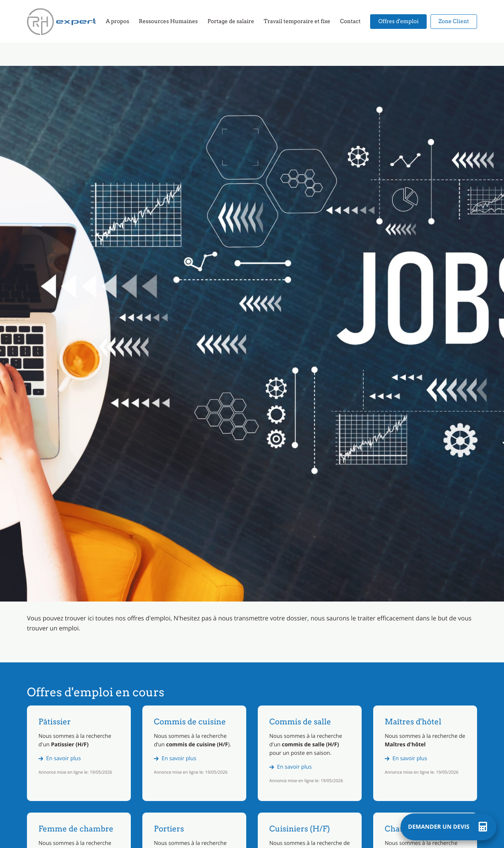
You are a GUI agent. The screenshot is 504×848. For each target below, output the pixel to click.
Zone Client (454, 22)
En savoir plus (63, 758)
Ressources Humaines (168, 22)
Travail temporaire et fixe (297, 22)
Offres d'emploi (398, 22)
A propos (118, 22)
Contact (350, 22)
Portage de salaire (231, 22)
